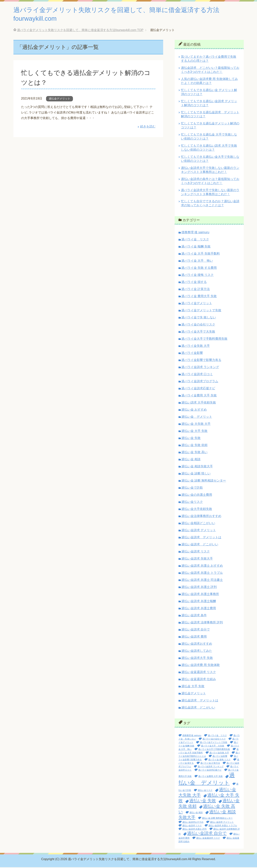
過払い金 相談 (191, 460)
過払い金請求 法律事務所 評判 (202, 623)
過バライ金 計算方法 (196, 290)
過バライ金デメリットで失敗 (201, 311)
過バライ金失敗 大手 (196, 346)
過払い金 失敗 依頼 (195, 446)
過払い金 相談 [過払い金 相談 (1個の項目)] (196, 813)
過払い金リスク (192, 503)
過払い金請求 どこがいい (200, 545)
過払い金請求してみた (197, 651)
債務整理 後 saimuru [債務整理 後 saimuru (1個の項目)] (192, 736)
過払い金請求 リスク (196, 552)
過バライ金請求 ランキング (200, 368)
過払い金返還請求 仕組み (199, 680)
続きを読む (148, 127)
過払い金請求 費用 (194, 637)
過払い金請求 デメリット (199, 531)
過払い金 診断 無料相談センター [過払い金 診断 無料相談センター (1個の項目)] (217, 819)
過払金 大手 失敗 (193, 687)
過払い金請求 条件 (194, 616)
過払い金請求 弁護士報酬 (199, 602)
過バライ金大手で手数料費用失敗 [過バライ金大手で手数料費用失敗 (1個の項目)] (214, 750)
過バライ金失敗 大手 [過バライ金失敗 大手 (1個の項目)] (219, 753)
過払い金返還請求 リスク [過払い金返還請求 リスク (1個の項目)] (208, 839)
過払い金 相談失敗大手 (197, 467)
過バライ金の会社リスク (198, 325)
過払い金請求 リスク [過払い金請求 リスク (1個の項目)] (192, 826)
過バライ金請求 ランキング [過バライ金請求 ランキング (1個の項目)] (211, 767)
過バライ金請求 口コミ (197, 375)
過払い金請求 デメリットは (201, 538)
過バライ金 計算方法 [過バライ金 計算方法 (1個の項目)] (210, 764)
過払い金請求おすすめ (197, 644)
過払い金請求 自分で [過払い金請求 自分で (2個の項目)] (207, 834)
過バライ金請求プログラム (200, 382)
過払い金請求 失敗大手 (197, 559)
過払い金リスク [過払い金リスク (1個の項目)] (205, 791)
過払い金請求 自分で (196, 630)
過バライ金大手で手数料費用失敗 (204, 339)
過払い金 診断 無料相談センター (204, 481)
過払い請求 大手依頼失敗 (199, 403)
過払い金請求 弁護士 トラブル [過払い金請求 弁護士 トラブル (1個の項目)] (223, 826)
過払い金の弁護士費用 (197, 495)
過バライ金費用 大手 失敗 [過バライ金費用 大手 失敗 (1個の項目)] (210, 777)
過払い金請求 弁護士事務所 (200, 595)
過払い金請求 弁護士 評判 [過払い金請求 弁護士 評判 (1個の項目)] (195, 830)
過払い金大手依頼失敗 (197, 510)
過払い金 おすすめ (194, 410)
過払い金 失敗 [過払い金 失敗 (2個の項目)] (203, 801)
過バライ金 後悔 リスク (198, 276)
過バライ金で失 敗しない (199, 318)
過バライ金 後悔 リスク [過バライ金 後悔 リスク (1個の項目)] (219, 760)
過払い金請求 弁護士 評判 (199, 588)
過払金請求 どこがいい (198, 708)
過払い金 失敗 (191, 439)
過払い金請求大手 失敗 (197, 659)
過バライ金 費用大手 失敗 (199, 297)
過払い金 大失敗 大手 (196, 425)
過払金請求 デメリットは (200, 701)
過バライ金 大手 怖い (197, 261)
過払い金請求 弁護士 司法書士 (202, 581)
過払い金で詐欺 (192, 488)
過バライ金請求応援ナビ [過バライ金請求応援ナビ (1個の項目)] (210, 771)
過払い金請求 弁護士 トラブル (202, 573)
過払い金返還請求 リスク (199, 673)
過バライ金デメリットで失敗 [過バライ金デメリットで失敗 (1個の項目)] (214, 743)
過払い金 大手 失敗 (195, 432)
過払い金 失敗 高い (195, 453)
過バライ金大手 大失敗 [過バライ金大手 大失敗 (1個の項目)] (213, 746)
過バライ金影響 (192, 354)
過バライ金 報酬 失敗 (196, 247)
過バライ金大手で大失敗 (198, 332)
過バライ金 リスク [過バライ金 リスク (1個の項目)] (217, 736)
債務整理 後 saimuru (195, 233)
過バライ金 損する (194, 283)
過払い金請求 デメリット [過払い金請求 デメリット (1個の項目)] (222, 823)
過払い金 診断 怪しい (196, 474)
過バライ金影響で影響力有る (201, 361)
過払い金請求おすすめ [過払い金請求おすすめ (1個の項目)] (193, 823)
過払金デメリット (59, 99)
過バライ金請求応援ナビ (198, 389)
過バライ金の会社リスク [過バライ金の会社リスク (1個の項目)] (214, 740)
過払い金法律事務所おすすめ (201, 517)
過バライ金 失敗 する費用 (199, 268)
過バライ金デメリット (197, 304)
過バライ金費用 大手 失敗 (199, 396)
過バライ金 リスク (195, 240)
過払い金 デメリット (197, 417)
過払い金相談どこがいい (198, 524)
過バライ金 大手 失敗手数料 (201, 254)
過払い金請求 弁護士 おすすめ (202, 566)
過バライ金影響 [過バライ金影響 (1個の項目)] (220, 757)
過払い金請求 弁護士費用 (199, 609)
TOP (80, 31)
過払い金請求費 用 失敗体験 (201, 666)
